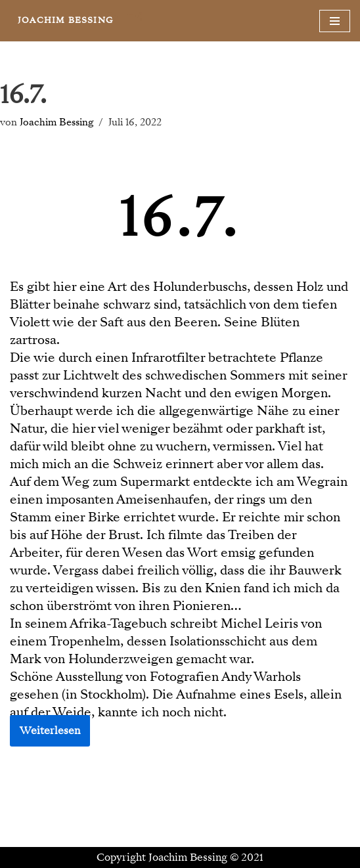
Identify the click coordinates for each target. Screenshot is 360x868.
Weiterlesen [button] (50, 731)
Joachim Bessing (56, 122)
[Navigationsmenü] (335, 21)
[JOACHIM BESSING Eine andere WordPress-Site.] (65, 21)
